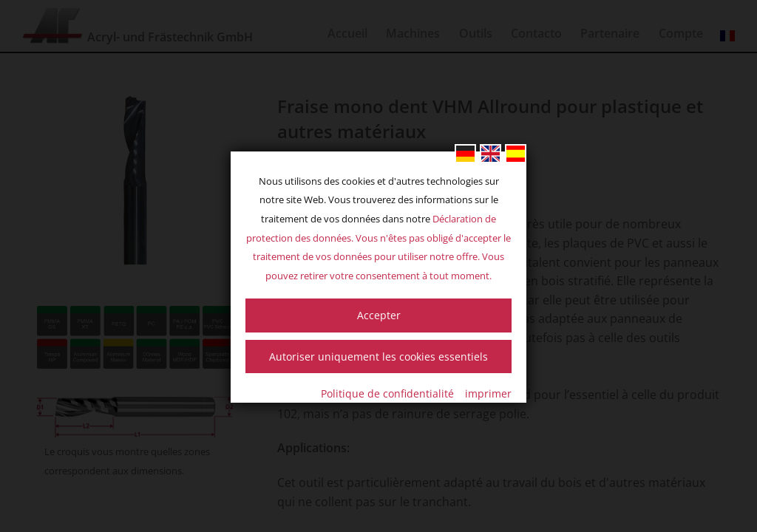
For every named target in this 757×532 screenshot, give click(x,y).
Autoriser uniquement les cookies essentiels (378, 357)
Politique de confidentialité (387, 393)
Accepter (379, 315)
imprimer (488, 393)
